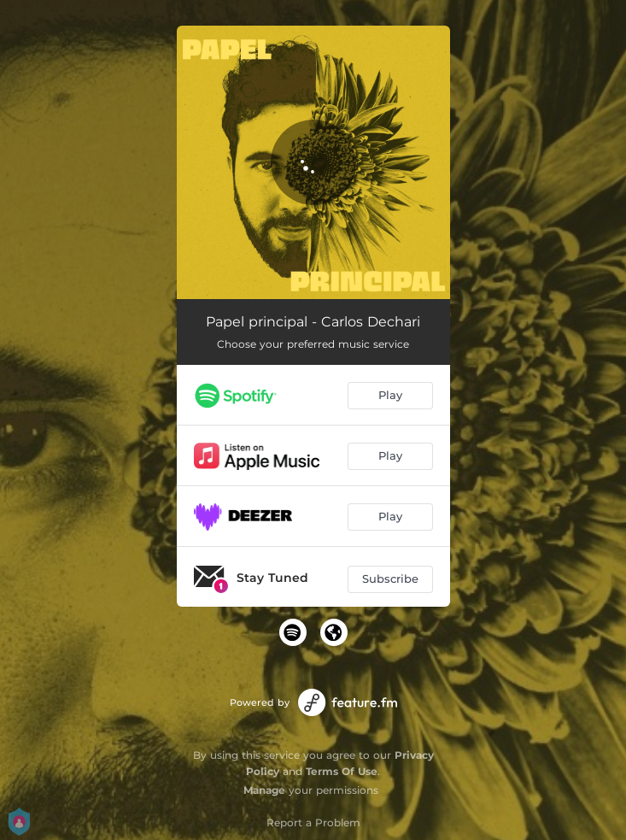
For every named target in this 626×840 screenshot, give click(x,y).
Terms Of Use (342, 771)
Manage (264, 790)
